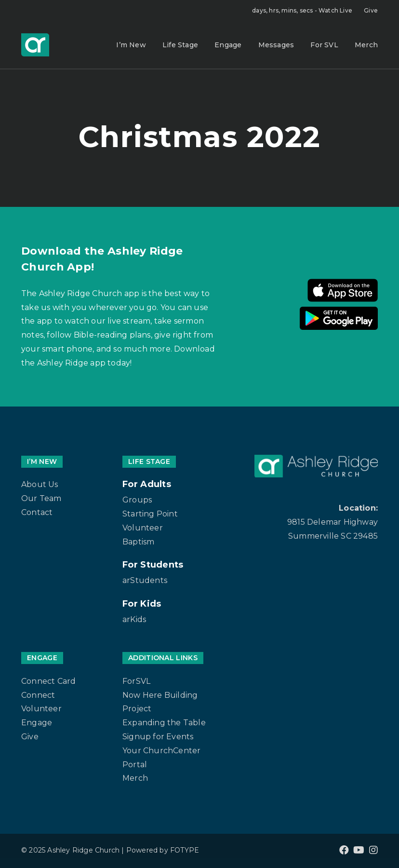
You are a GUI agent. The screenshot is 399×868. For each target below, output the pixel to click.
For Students (153, 565)
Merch (366, 45)
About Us (40, 484)
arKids (134, 619)
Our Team (41, 498)
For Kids (142, 604)
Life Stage (180, 45)
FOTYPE (185, 850)
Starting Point (150, 514)
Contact (37, 512)
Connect (38, 695)
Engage (228, 45)
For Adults (147, 484)
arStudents (145, 580)
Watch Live (302, 11)
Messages (276, 45)
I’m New (131, 45)
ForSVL (136, 681)
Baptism (138, 542)
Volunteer (143, 528)
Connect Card (48, 681)
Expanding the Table (164, 723)
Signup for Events (158, 737)
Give (371, 10)
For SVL (324, 45)
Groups (137, 500)
